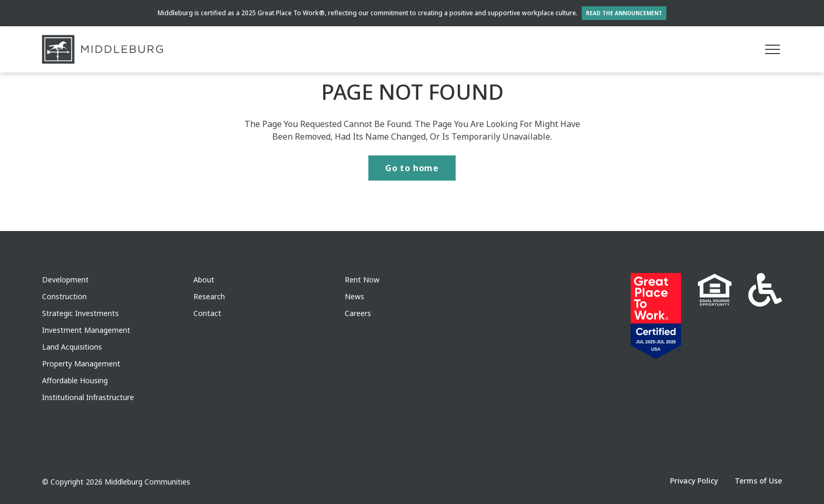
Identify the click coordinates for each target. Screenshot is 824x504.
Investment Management (86, 330)
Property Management (81, 364)
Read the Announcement (624, 13)
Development (65, 280)
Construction (64, 296)
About (204, 280)
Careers (358, 313)
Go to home (412, 168)
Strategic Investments (80, 313)
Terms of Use (758, 481)
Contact (207, 313)
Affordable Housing (75, 380)
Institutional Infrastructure (88, 397)
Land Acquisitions (72, 347)
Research (209, 296)
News (354, 296)
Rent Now (362, 280)
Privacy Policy (694, 481)
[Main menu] (772, 49)
